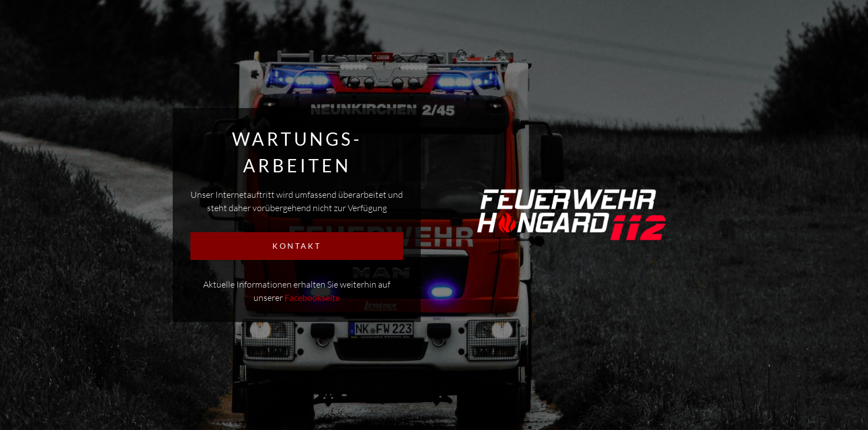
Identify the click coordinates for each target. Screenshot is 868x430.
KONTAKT (297, 246)
